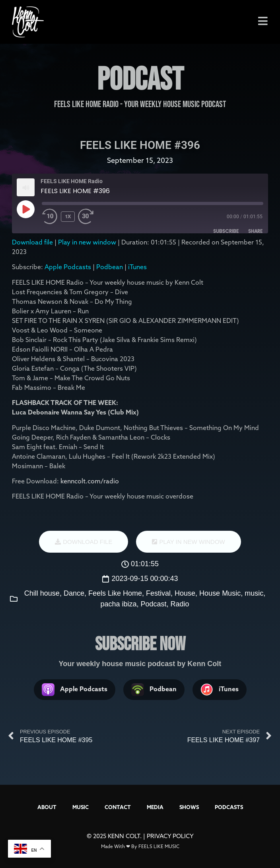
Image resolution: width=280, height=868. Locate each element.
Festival (158, 593)
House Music (220, 593)
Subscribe (226, 231)
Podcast (154, 604)
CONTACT (118, 807)
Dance (74, 593)
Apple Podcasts (68, 267)
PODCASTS (229, 807)
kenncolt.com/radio (90, 481)
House (185, 593)
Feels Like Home (115, 593)
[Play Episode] (25, 209)
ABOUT (47, 807)
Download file (32, 242)
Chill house (42, 593)
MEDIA (155, 807)
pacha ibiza (118, 604)
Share (255, 231)
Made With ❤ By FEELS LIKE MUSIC (140, 846)
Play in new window (87, 242)
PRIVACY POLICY (170, 836)
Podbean (110, 267)
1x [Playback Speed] (68, 216)
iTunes (137, 267)
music (254, 593)
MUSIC (81, 807)
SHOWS (189, 807)
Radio (180, 604)
